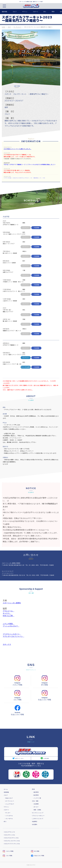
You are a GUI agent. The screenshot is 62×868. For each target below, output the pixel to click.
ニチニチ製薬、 (9, 624)
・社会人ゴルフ (9, 798)
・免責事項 (34, 822)
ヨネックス (7, 644)
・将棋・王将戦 (37, 810)
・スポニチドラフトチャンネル (11, 844)
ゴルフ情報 (7, 856)
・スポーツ (6, 810)
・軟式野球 (36, 795)
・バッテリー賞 (37, 798)
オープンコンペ (17, 27)
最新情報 (4, 12)
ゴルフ (15, 12)
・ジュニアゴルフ (9, 804)
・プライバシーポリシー (38, 816)
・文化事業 (36, 804)
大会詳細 (36, 228)
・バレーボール (9, 819)
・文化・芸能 (35, 801)
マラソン (25, 12)
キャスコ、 (7, 613)
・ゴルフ (5, 795)
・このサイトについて (37, 819)
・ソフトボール (9, 816)
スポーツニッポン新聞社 (12, 603)
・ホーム (5, 789)
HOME (3, 27)
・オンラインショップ (37, 813)
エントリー (26, 358)
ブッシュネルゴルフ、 (11, 626)
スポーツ (35, 12)
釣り (45, 12)
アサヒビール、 (9, 611)
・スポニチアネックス (9, 832)
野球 (53, 12)
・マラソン (6, 807)
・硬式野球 (36, 792)
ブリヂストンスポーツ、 (12, 634)
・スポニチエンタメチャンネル (11, 841)
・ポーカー (36, 807)
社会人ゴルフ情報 (38, 856)
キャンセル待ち (26, 367)
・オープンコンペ (9, 801)
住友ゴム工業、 (9, 616)
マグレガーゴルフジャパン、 (14, 636)
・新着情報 (6, 792)
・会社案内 (34, 824)
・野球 (33, 789)
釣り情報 (35, 851)
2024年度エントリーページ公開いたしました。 (18, 149)
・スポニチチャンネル (9, 835)
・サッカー (7, 813)
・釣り (5, 822)
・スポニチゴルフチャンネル (11, 838)
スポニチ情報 (8, 851)
